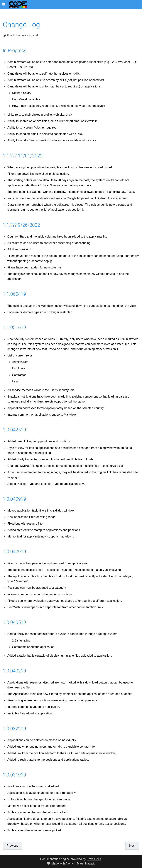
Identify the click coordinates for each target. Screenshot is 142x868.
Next (132, 846)
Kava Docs (94, 859)
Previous (12, 846)
